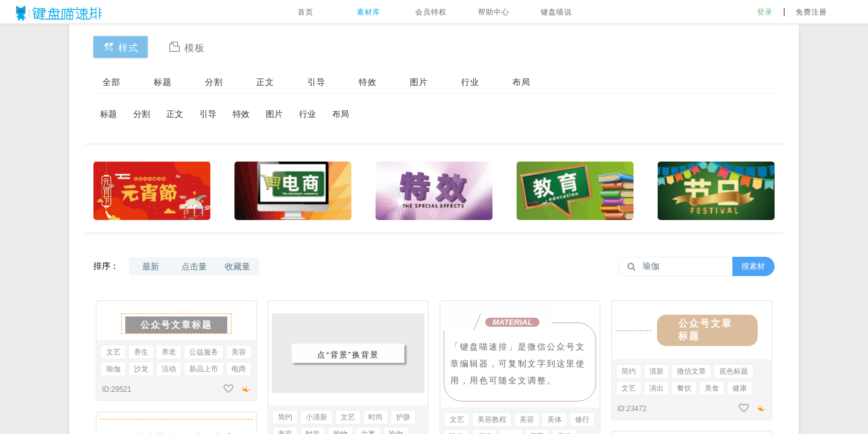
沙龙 (141, 369)
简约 (285, 417)
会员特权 (431, 12)
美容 (239, 352)
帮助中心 (494, 12)
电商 (239, 369)
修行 (582, 420)
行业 (470, 82)
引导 (316, 82)
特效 (368, 82)
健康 (740, 388)
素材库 (369, 12)
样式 (121, 47)
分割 (214, 82)
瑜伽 (113, 369)
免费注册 (811, 12)
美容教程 (492, 420)
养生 (141, 352)
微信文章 (691, 371)
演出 (656, 388)
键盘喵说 (556, 12)
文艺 (113, 352)
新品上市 (204, 369)
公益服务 (204, 352)
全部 (112, 82)
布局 (521, 82)
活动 (169, 369)
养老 (169, 352)
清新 (656, 371)
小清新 (316, 417)
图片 (419, 82)
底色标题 (734, 371)
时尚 (376, 417)
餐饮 (684, 388)
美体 (555, 420)
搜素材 (753, 266)
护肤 (403, 417)
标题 (163, 82)
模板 (187, 47)
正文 (265, 82)
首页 (306, 12)
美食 (712, 388)
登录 (765, 12)
